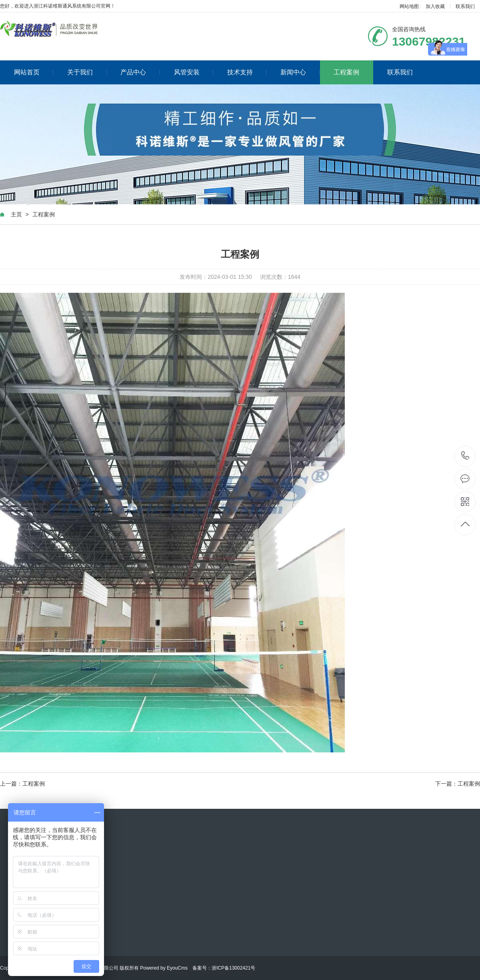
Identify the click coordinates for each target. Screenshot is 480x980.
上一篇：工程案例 (22, 784)
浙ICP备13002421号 (233, 968)
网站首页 (34, 72)
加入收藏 (435, 6)
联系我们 (465, 6)
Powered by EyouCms (163, 968)
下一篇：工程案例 (458, 784)
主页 (16, 214)
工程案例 (346, 72)
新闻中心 (300, 72)
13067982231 (465, 456)
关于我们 (87, 72)
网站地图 (409, 6)
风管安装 (194, 72)
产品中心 (140, 72)
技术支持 (247, 72)
